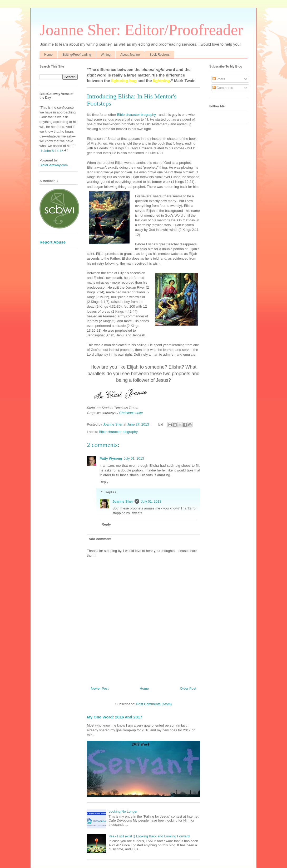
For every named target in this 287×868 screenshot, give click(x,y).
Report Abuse (53, 242)
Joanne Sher (123, 501)
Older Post (188, 688)
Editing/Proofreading (77, 55)
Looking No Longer (123, 811)
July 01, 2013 (134, 458)
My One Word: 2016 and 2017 (115, 717)
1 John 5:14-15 (52, 151)
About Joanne (130, 55)
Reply (104, 482)
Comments (223, 88)
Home (48, 55)
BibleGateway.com (54, 165)
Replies (110, 492)
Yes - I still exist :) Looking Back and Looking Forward (149, 836)
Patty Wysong (111, 458)
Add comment (100, 539)
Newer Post (100, 688)
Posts (219, 79)
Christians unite (132, 413)
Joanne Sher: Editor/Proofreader (141, 30)
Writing (106, 55)
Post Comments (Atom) (154, 704)
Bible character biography (136, 115)
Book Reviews (160, 55)
